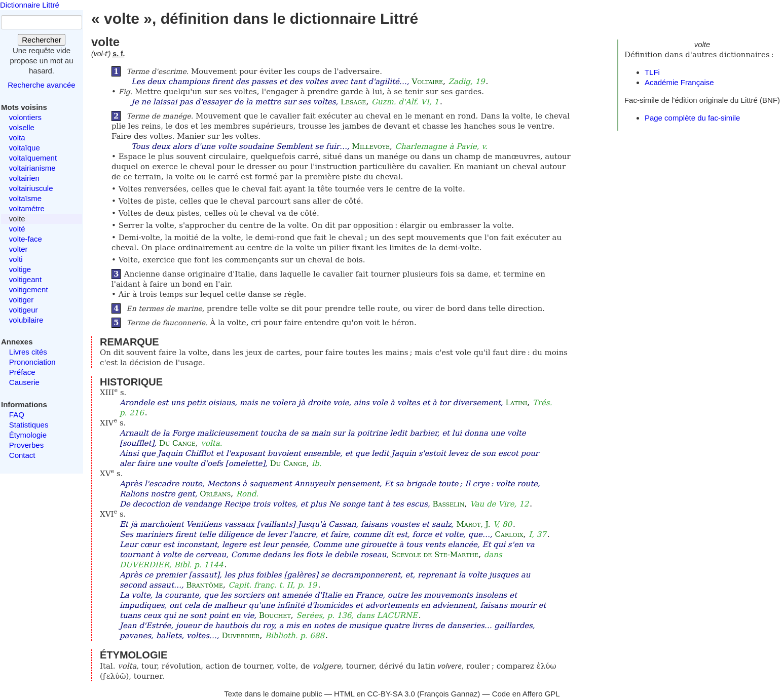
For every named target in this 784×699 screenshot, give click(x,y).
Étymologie (28, 435)
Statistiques (29, 425)
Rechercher (42, 40)
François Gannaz (449, 694)
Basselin (448, 504)
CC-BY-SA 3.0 (391, 694)
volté (17, 229)
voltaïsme (25, 198)
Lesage (353, 102)
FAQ (17, 415)
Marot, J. (473, 524)
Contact (22, 455)
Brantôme (204, 585)
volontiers (25, 117)
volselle (22, 127)
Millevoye (371, 146)
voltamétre (27, 208)
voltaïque (25, 148)
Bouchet (275, 615)
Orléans (215, 494)
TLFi (652, 72)
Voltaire (427, 82)
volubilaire (26, 320)
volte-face (26, 239)
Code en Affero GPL (526, 694)
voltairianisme (32, 168)
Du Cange (177, 443)
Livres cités (28, 352)
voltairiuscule (31, 188)
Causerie (24, 382)
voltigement (29, 289)
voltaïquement (33, 158)
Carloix (509, 534)
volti (16, 259)
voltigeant (25, 279)
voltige (20, 269)
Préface (22, 372)
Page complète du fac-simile (692, 118)
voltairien (24, 178)
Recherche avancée (41, 85)
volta (17, 138)
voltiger (21, 300)
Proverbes (26, 445)
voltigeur (24, 310)
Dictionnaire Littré (30, 5)
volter (18, 249)
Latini (516, 403)
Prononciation (32, 362)
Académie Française (679, 82)
